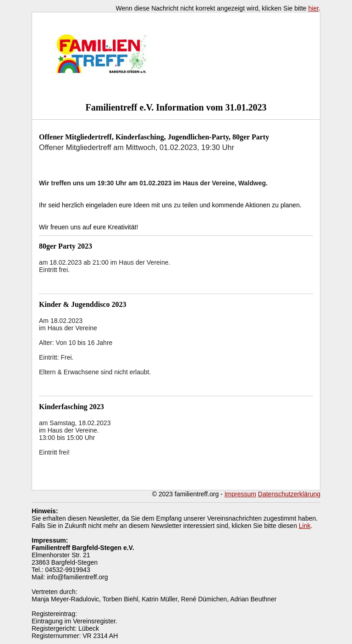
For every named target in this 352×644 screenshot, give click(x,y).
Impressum (240, 494)
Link (305, 526)
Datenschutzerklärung (289, 494)
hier (314, 8)
